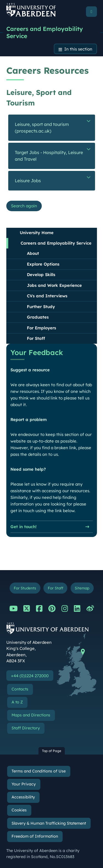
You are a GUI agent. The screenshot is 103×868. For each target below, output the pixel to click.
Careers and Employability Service (45, 32)
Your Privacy (24, 784)
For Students (25, 588)
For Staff (36, 338)
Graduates (38, 317)
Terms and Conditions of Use (39, 771)
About (33, 253)
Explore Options (43, 264)
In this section (78, 49)
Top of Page (52, 751)
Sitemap (82, 588)
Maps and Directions (31, 715)
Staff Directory (26, 728)
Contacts (20, 689)
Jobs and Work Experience (54, 285)
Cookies (19, 810)
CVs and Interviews (47, 296)
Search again (24, 206)
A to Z (17, 702)
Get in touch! (23, 527)
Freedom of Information (35, 836)
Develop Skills (41, 275)
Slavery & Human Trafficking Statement (49, 823)
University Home (37, 233)
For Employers (41, 328)
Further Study (41, 307)
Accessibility (23, 797)
